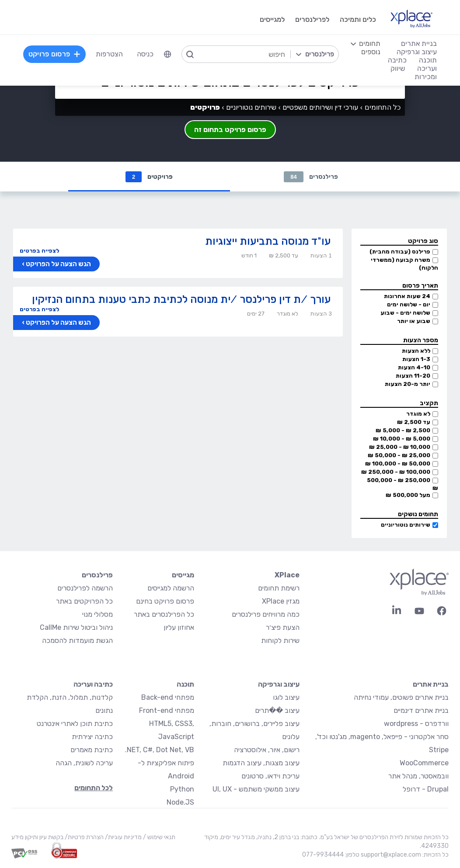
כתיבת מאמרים (92, 750)
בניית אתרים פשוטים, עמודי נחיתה (401, 697)
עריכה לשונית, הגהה (84, 763)
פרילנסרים (311, 177)
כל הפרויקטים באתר (84, 601)
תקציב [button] (429, 403)
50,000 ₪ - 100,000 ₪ (398, 464)
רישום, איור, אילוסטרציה (267, 750)
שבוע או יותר (414, 321)
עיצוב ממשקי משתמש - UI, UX (256, 789)
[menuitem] (167, 54)
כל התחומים (383, 107)
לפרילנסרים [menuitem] (312, 19)
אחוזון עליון (179, 627)
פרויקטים (149, 177)
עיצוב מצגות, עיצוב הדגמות (261, 763)
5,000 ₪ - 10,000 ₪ (402, 439)
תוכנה (185, 684)
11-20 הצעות (413, 376)
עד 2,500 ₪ (414, 422)
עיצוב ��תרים (277, 710)
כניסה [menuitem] (145, 54)
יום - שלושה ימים (409, 304)
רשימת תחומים (279, 588)
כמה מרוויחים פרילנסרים (266, 614)
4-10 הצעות (414, 367)
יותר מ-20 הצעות (408, 384)
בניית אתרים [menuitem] (419, 43)
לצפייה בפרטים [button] (39, 251)
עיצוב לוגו (286, 697)
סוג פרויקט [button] (423, 241)
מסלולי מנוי (98, 614)
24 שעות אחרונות (407, 296)
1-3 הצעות (416, 359)
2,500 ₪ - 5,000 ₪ (403, 430)
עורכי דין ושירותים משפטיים (320, 107)
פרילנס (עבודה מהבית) (400, 252)
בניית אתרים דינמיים (421, 710)
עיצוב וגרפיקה (279, 684)
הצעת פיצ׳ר (283, 627)
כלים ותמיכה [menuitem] (358, 19)
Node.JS (180, 802)
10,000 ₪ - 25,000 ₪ (400, 447)
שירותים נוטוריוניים (406, 525)
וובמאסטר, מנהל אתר (418, 776)
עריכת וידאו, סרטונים (270, 776)
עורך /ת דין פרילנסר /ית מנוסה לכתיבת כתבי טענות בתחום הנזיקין (181, 299)
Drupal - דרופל (426, 789)
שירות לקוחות (280, 641)
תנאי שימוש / (159, 837)
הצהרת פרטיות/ (84, 837)
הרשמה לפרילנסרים (85, 588)
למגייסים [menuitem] (272, 19)
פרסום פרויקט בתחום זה (230, 130)
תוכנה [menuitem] (428, 60)
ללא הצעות (416, 351)
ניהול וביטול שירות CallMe (76, 627)
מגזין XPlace (281, 601)
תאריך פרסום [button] (420, 286)
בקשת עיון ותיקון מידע (37, 837)
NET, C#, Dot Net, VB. (160, 750)
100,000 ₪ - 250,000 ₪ (396, 472)
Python (182, 789)
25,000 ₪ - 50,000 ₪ (399, 455)
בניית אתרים (431, 684)
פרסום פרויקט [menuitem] (55, 54)
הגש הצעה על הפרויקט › (56, 264)
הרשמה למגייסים (171, 588)
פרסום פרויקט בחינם (165, 601)
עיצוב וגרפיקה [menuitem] (417, 52)
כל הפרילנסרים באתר (164, 614)
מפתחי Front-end (167, 710)
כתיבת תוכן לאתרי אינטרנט (75, 724)
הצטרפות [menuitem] (109, 54)
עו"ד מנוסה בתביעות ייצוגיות (268, 241)
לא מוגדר (418, 414)
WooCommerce (424, 763)
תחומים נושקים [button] (418, 514)
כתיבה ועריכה (93, 684)
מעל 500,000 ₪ (408, 495)
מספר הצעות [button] (421, 340)
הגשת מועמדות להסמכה (77, 641)
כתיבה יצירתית (92, 737)
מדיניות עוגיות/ (123, 837)
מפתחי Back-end (168, 697)
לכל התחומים (94, 788)
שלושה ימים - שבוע (405, 313)
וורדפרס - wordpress (416, 724)
